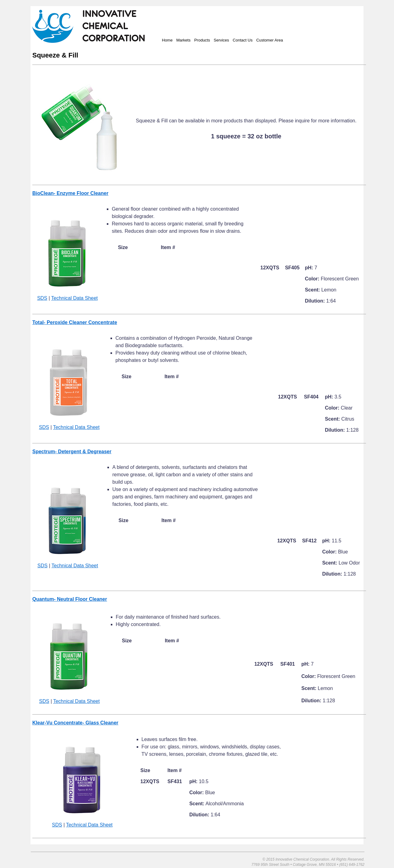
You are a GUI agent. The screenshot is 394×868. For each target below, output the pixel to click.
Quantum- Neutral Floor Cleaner (70, 599)
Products (202, 40)
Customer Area (269, 40)
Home (167, 40)
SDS (42, 298)
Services (221, 40)
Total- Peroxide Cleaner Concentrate (75, 322)
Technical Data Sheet (74, 298)
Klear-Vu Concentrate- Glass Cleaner (75, 723)
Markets (183, 40)
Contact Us (243, 40)
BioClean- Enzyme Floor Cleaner (70, 193)
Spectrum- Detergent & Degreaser (72, 452)
